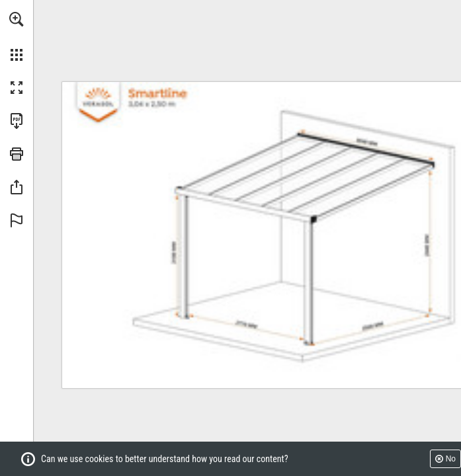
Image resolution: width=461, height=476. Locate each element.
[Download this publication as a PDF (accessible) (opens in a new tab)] (17, 121)
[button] (17, 19)
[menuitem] (17, 36)
